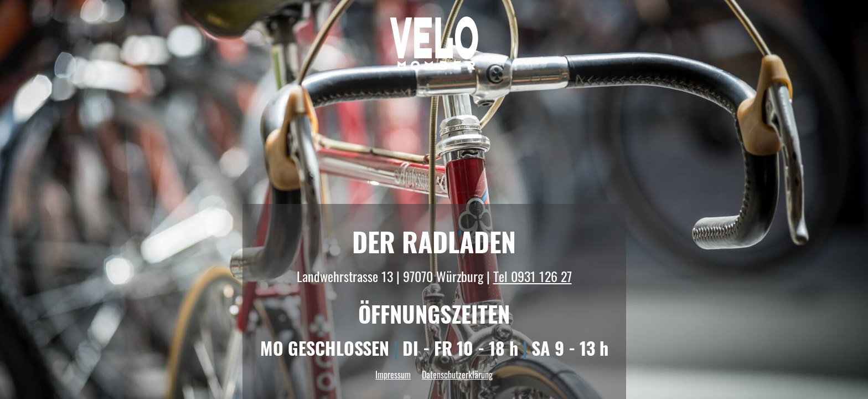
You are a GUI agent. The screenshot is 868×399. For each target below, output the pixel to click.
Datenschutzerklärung (457, 375)
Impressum (393, 375)
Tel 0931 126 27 (533, 276)
